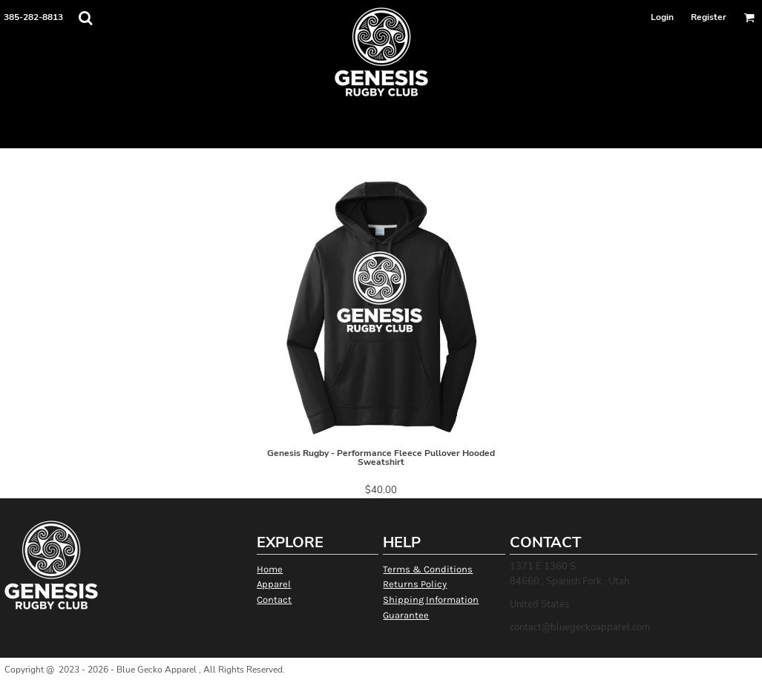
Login (662, 17)
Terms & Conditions (428, 569)
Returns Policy (415, 584)
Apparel (274, 584)
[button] (85, 18)
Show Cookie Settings (381, 689)
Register (709, 17)
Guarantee (406, 615)
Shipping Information (431, 600)
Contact (274, 600)
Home (270, 569)
